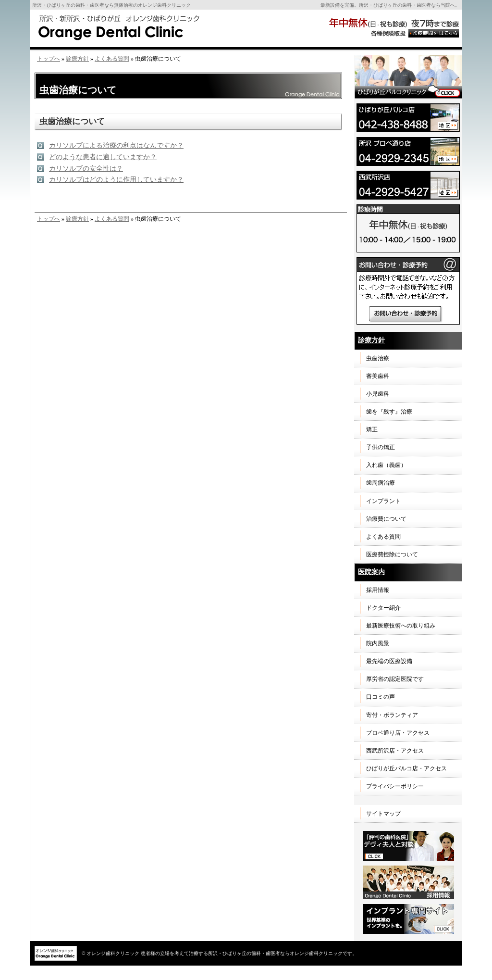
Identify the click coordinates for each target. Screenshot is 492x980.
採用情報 (378, 590)
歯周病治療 (381, 483)
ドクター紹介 (383, 608)
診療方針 (77, 59)
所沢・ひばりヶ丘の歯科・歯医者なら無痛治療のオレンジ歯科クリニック (111, 5)
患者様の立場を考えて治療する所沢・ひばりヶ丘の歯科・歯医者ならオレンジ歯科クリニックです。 (249, 953)
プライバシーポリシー (395, 786)
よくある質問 (112, 59)
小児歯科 (378, 394)
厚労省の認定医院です (395, 679)
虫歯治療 (378, 358)
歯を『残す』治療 (389, 412)
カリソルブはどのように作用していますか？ (116, 180)
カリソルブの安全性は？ (86, 169)
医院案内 (371, 572)
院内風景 (378, 643)
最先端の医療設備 (389, 661)
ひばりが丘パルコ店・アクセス (406, 768)
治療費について (386, 519)
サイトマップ (383, 814)
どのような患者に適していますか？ (103, 157)
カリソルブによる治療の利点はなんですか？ (116, 145)
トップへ (49, 59)
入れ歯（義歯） (386, 465)
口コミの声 (381, 697)
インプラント (383, 501)
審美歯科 (378, 376)
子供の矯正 (381, 447)
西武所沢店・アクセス (395, 751)
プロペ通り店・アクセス (398, 733)
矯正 (372, 429)
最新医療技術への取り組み (401, 626)
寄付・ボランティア (392, 715)
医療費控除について (392, 554)
